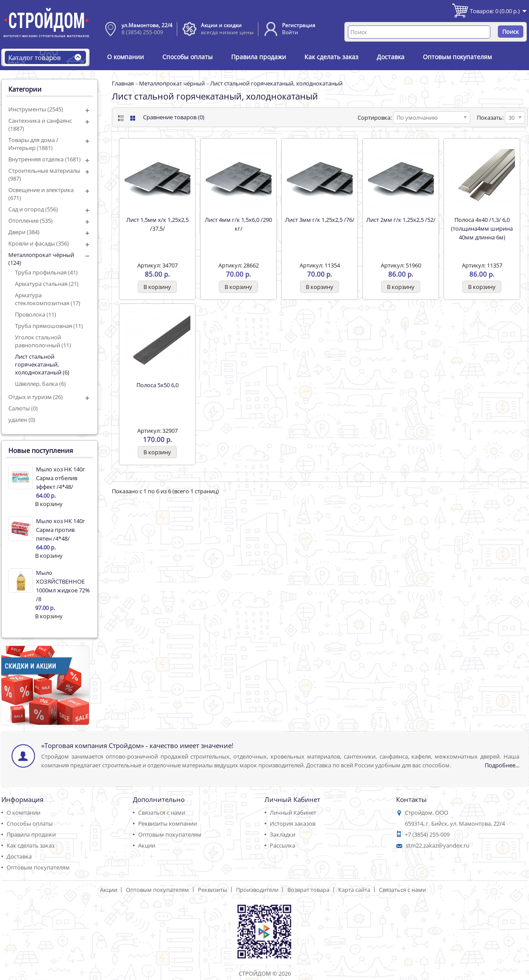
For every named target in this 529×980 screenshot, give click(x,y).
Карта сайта (354, 890)
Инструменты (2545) (36, 109)
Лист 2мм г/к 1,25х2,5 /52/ (401, 220)
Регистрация (299, 25)
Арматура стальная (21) (47, 284)
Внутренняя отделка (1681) (45, 159)
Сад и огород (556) (33, 209)
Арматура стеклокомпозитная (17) (48, 299)
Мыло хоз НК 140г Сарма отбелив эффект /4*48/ (61, 478)
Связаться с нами (162, 813)
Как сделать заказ (331, 57)
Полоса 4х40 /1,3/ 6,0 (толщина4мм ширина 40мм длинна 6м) (482, 228)
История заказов (293, 823)
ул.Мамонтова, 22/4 (147, 25)
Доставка (391, 57)
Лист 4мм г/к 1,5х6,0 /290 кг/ (238, 224)
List (120, 118)
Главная (123, 83)
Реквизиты (213, 890)
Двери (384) (24, 232)
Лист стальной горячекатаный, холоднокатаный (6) (42, 364)
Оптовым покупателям (457, 57)
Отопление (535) (30, 221)
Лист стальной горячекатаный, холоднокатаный (276, 83)
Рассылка (282, 845)
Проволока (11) (36, 314)
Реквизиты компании (168, 823)
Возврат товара (308, 890)
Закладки (282, 834)
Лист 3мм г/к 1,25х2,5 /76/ (320, 220)
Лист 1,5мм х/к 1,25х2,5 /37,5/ (157, 224)
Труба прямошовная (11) (49, 326)
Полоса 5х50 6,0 (157, 385)
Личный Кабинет (293, 813)
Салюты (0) (23, 408)
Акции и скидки (221, 25)
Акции (147, 845)
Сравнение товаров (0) (174, 117)
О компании (125, 57)
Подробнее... (502, 765)
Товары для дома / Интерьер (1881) (33, 144)
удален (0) (22, 420)
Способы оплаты (188, 57)
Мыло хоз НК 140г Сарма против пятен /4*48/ (61, 530)
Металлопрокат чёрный (172, 83)
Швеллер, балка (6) (40, 384)
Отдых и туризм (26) (36, 397)
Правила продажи (259, 57)
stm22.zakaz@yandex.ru (438, 845)
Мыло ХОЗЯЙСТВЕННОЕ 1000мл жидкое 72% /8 (63, 586)
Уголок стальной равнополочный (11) (43, 341)
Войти (290, 32)
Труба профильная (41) (46, 272)
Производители (257, 890)
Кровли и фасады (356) (39, 243)
